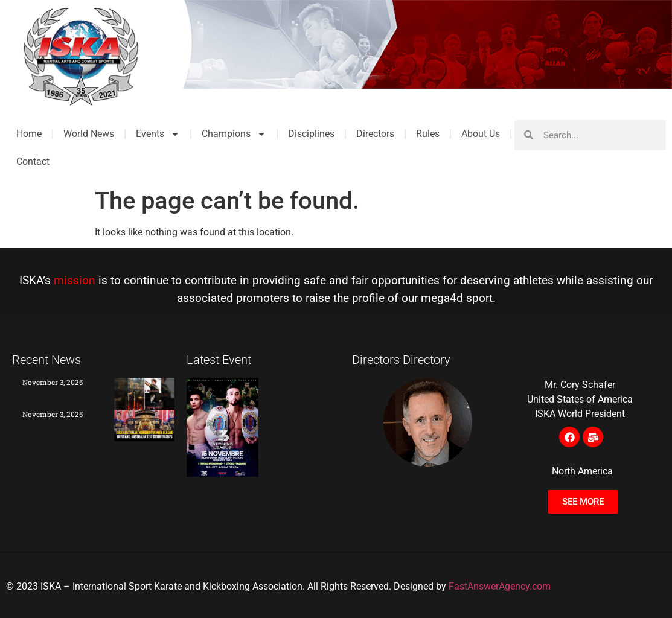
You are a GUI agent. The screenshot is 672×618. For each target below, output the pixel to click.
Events (158, 134)
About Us (481, 134)
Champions (234, 134)
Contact (33, 161)
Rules (428, 134)
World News (89, 134)
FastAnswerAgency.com (500, 586)
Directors (375, 134)
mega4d (442, 298)
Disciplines (311, 134)
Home (29, 134)
